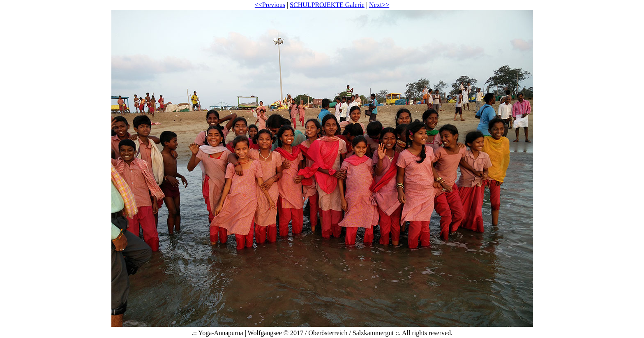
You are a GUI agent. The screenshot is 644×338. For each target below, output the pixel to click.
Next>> (379, 5)
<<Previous (270, 5)
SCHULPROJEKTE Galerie (327, 5)
